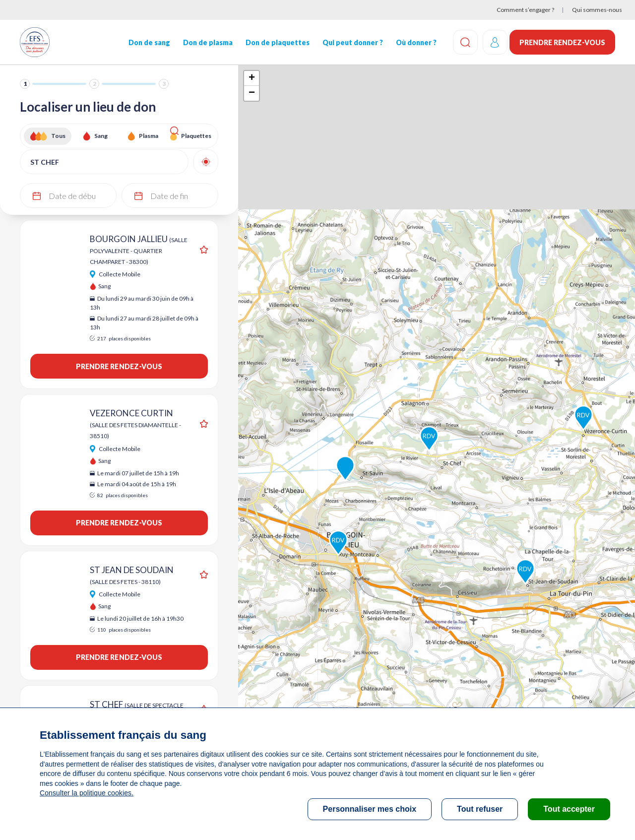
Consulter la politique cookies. (86, 793)
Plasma (149, 136)
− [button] (252, 93)
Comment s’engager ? (525, 10)
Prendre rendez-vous (562, 42)
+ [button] (252, 78)
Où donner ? (413, 42)
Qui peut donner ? (350, 42)
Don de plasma (206, 42)
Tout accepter (569, 809)
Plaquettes (196, 136)
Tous (58, 136)
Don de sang (148, 42)
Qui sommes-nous (597, 10)
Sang (101, 136)
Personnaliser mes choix (370, 809)
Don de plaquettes (276, 42)
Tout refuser (480, 809)
